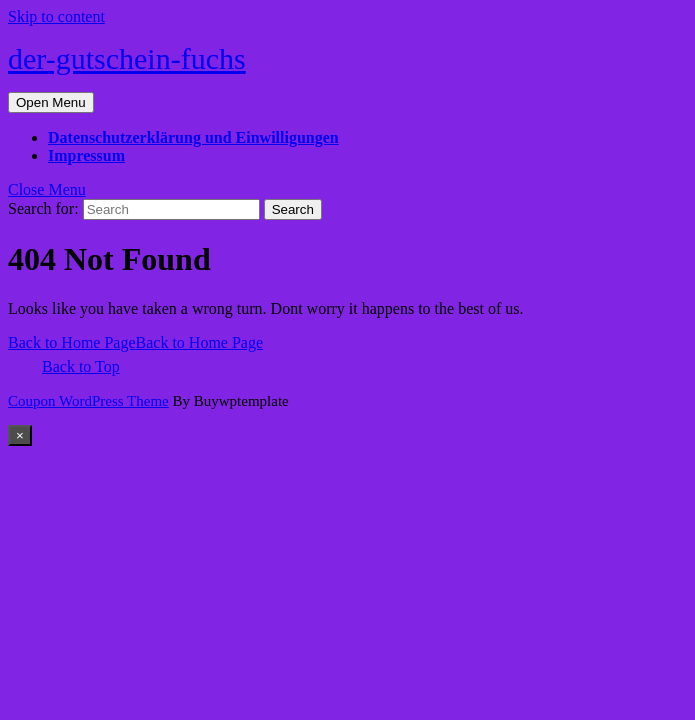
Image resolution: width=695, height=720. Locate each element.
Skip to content (56, 16)
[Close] (20, 435)
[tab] (51, 102)
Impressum (86, 155)
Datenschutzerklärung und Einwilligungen (193, 137)
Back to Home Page (135, 342)
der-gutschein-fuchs (127, 58)
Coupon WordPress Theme (88, 401)
